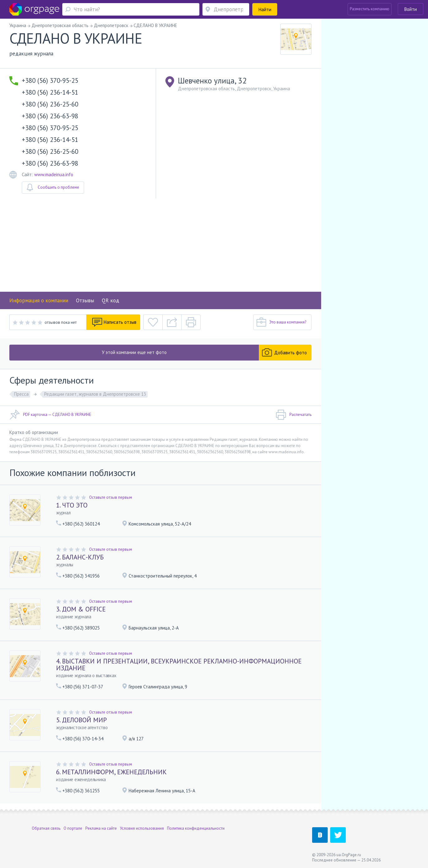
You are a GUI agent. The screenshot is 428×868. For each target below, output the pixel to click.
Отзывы (85, 300)
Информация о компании (39, 300)
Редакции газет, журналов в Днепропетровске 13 (95, 394)
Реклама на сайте (101, 828)
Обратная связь (46, 828)
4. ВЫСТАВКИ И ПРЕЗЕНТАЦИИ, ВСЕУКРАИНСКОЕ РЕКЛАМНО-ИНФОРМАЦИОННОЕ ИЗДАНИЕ (179, 665)
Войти (411, 9)
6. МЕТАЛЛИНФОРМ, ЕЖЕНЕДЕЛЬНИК (111, 772)
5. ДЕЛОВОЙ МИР (81, 720)
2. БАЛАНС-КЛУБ (80, 557)
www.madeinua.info (54, 175)
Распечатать (294, 415)
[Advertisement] (160, 245)
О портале (73, 828)
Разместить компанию (370, 9)
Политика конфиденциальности (196, 828)
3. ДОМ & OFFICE (81, 609)
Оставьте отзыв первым (111, 497)
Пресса (21, 394)
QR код (111, 300)
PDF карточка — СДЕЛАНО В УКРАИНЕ (50, 415)
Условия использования (142, 828)
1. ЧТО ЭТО (72, 505)
